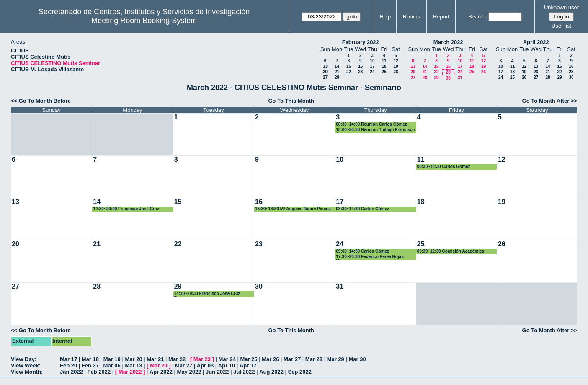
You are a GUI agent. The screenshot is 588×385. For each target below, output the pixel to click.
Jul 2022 (244, 372)
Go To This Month (291, 101)
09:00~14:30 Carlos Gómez (362, 251)
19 (396, 66)
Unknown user (561, 7)
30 (448, 78)
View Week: (26, 366)
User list (561, 26)
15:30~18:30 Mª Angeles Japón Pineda (293, 209)
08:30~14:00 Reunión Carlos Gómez (371, 124)
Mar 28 (314, 359)
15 (349, 66)
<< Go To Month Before (41, 101)
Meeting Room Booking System (144, 21)
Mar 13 (133, 366)
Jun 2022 (217, 372)
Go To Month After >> (550, 101)
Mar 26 (270, 359)
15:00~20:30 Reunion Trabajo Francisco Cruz (375, 130)
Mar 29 (336, 359)
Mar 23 (202, 359)
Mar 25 (249, 359)
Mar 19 (112, 359)
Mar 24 (227, 359)
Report (441, 17)
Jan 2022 (71, 372)
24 (372, 72)
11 (384, 61)
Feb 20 (68, 366)
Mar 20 (133, 359)
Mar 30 (357, 359)
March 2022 (448, 42)
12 (396, 61)
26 (396, 72)
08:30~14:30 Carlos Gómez (444, 167)
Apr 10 (227, 366)
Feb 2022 (99, 372)
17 (372, 66)
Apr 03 (205, 366)
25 (384, 72)
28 (337, 77)
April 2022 (536, 42)
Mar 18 (90, 359)
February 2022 (361, 42)
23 (360, 72)
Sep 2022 (300, 372)
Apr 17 (248, 366)
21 (337, 72)
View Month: (27, 372)
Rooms (411, 17)
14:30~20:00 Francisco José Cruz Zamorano (126, 209)
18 (384, 66)
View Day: (24, 359)
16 (360, 66)
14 (337, 66)
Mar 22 (177, 359)
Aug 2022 (271, 372)
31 (460, 78)
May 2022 (189, 372)
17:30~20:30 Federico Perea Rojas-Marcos (370, 257)
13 (325, 66)
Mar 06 (112, 366)
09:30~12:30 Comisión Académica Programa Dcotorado (451, 252)
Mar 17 (68, 359)
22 (349, 72)
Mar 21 (155, 359)
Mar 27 (292, 359)
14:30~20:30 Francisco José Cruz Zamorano (207, 294)
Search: (478, 17)
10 (372, 61)
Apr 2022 (161, 372)
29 (436, 78)
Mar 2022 (130, 372)
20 (325, 72)
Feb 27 (90, 366)
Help (385, 17)
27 (325, 77)
